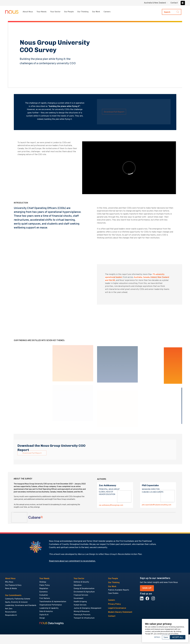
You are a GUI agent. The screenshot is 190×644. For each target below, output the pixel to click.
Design (42, 618)
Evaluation (44, 595)
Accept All (178, 637)
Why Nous (9, 582)
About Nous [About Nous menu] (28, 12)
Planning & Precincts (82, 615)
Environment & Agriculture (84, 592)
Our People (69, 12)
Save (166, 637)
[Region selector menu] (156, 3)
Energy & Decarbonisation (84, 589)
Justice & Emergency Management (87, 608)
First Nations (45, 598)
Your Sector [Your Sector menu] (55, 12)
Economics (44, 592)
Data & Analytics (46, 612)
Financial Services (81, 595)
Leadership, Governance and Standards (21, 605)
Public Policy (45, 585)
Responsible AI (11, 615)
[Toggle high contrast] (183, 3)
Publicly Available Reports (119, 590)
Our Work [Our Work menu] (96, 12)
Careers (112, 600)
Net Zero (9, 609)
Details (157, 637)
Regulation (44, 589)
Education (78, 585)
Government (79, 598)
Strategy (43, 582)
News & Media (11, 589)
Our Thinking (83, 12)
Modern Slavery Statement (120, 612)
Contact (174, 3)
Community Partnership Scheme (18, 599)
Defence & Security (81, 582)
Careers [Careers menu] (107, 12)
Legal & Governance (117, 608)
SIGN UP (147, 588)
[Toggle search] (172, 12)
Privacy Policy (114, 604)
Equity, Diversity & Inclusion (16, 602)
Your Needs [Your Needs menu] (42, 12)
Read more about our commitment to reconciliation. (72, 561)
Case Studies (113, 593)
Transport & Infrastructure (84, 618)
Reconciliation (11, 612)
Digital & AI (44, 615)
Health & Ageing (80, 602)
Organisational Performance (51, 605)
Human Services (80, 605)
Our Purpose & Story (13, 585)
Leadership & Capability (49, 608)
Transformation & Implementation (53, 602)
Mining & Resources (82, 612)
